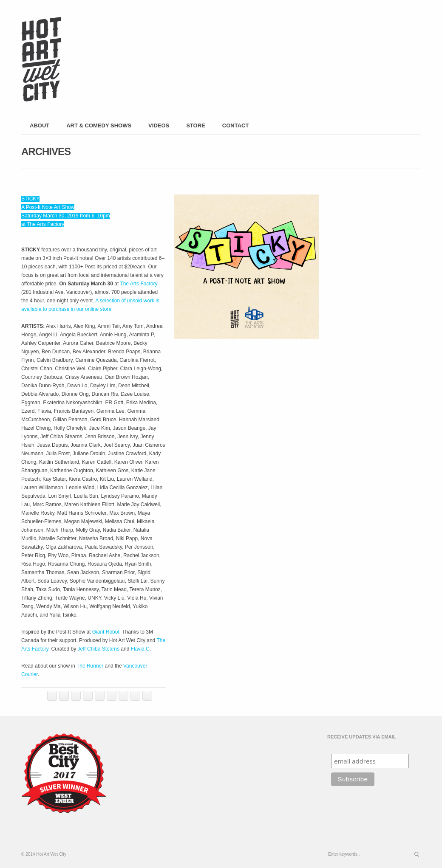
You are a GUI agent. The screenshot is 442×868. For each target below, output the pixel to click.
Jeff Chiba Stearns (99, 649)
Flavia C (140, 649)
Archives (46, 151)
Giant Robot (106, 632)
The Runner (90, 666)
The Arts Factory (139, 284)
